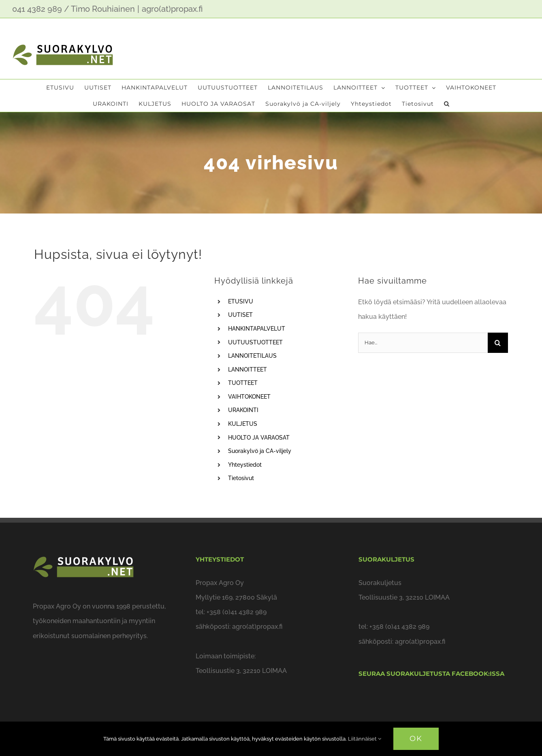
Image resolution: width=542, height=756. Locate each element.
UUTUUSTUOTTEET (255, 342)
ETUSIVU (241, 301)
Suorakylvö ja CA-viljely (260, 451)
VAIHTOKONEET (249, 397)
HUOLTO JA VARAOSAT (259, 438)
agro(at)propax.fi (172, 9)
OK (416, 739)
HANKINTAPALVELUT (257, 329)
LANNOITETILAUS (252, 356)
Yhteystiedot (245, 465)
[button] (447, 104)
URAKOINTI (243, 410)
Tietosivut (241, 478)
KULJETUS (243, 424)
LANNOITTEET (248, 369)
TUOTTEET (243, 383)
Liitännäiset (365, 739)
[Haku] (498, 343)
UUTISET (240, 315)
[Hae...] (423, 343)
